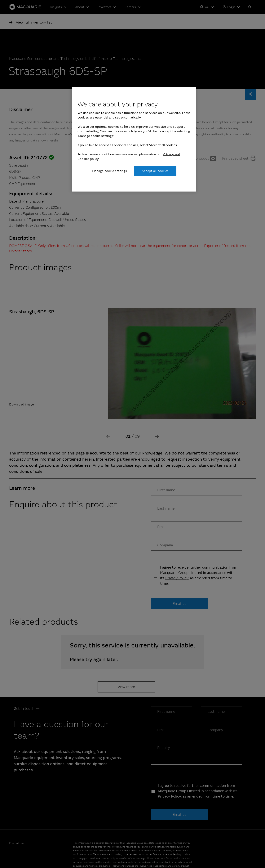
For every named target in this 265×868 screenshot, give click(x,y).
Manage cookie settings (109, 171)
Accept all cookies (155, 171)
